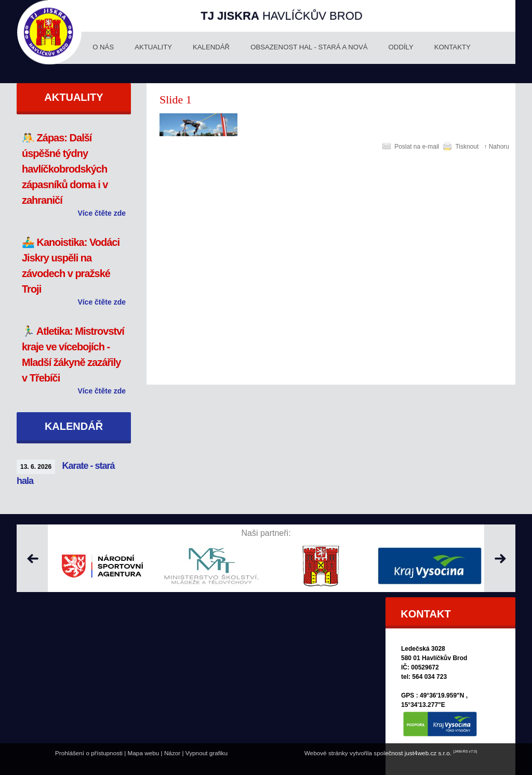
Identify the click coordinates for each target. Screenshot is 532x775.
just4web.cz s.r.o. (428, 753)
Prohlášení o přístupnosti (89, 753)
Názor (172, 753)
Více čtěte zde (102, 213)
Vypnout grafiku (207, 753)
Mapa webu (144, 753)
